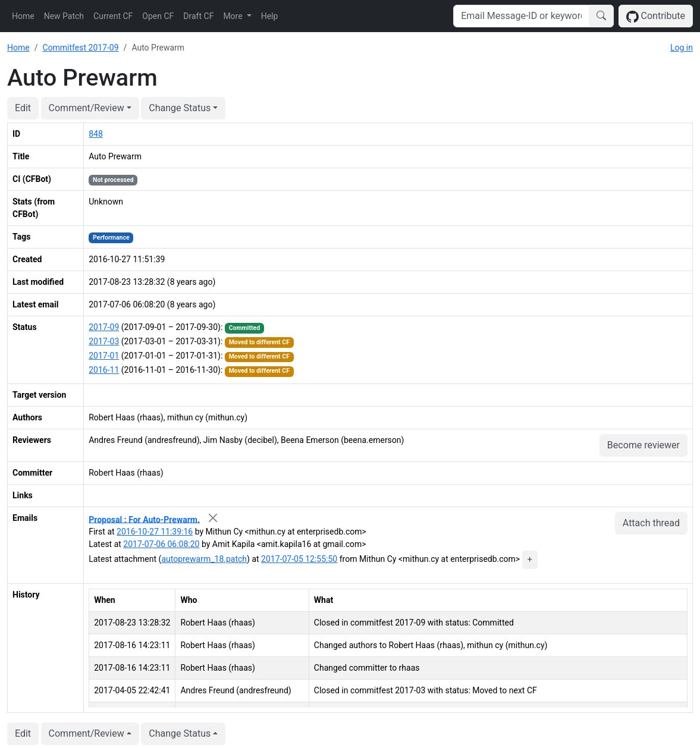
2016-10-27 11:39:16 (155, 532)
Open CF (158, 16)
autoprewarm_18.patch (204, 559)
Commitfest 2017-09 (80, 48)
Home (23, 16)
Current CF (113, 16)
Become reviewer (644, 445)
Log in (682, 48)
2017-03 (104, 341)
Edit (23, 108)
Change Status (180, 108)
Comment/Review (87, 108)
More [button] (234, 16)
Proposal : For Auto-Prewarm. (144, 519)
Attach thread (651, 523)
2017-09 (104, 327)
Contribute (656, 16)
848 (96, 134)
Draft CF (198, 16)
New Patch (64, 16)
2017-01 (104, 356)
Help (270, 16)
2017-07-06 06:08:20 (161, 544)
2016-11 (104, 370)
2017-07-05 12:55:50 (299, 559)
